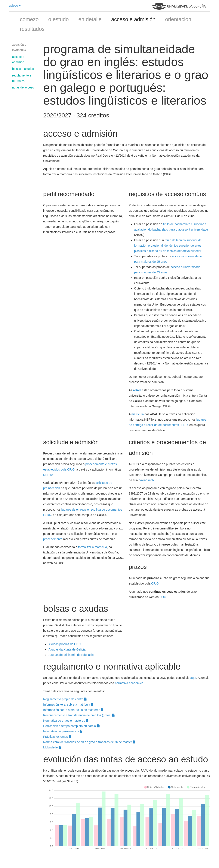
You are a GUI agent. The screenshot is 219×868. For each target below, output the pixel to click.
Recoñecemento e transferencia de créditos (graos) (79, 715)
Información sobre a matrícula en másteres (73, 710)
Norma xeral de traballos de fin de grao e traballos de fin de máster (89, 742)
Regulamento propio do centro (65, 699)
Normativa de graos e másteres (66, 721)
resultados (32, 29)
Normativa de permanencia (63, 731)
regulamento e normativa (22, 78)
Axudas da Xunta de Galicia (67, 649)
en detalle (90, 19)
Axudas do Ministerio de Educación (72, 655)
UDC (163, 597)
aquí (193, 678)
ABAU (137, 390)
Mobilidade (52, 747)
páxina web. (147, 480)
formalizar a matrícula (92, 547)
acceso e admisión (133, 19)
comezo (29, 19)
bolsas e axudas (23, 69)
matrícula (138, 414)
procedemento (53, 539)
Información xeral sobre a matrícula (68, 705)
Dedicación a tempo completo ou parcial (71, 726)
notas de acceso (23, 87)
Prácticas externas (57, 737)
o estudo (59, 19)
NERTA (48, 475)
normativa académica (129, 683)
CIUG (155, 583)
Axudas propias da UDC (65, 644)
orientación (178, 19)
